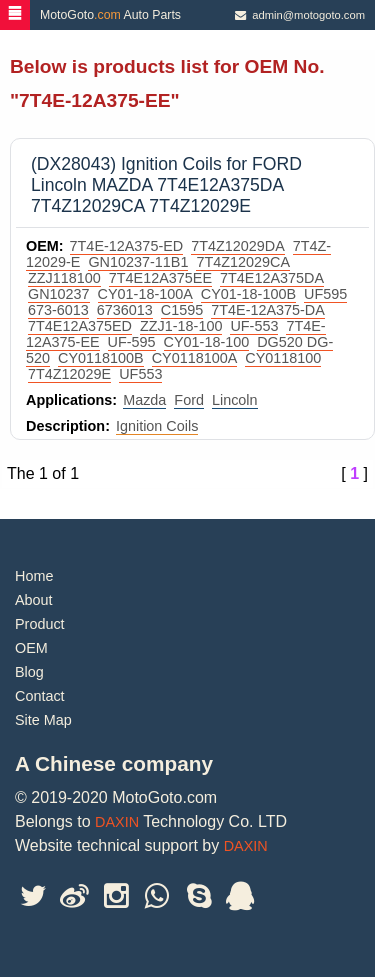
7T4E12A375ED (80, 326)
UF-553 (254, 326)
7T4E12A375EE (160, 278)
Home (34, 576)
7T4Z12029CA (243, 262)
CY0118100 (283, 358)
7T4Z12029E (69, 374)
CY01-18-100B (248, 294)
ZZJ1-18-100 (181, 326)
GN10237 (59, 294)
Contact (40, 696)
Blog (29, 672)
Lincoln (235, 400)
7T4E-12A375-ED (127, 246)
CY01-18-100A (145, 294)
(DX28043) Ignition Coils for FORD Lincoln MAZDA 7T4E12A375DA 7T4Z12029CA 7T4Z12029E (166, 185)
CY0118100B (101, 358)
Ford (189, 400)
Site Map (43, 720)
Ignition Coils (157, 426)
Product (40, 624)
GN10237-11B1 (138, 262)
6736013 (125, 310)
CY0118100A (195, 358)
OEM (31, 648)
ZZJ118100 (64, 278)
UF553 (140, 374)
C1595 (182, 310)
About (34, 600)
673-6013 (58, 310)
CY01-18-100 (207, 342)
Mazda (144, 400)
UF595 (325, 294)
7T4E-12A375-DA (268, 310)
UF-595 (132, 342)
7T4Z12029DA (238, 246)
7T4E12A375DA (272, 278)
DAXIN (117, 822)
